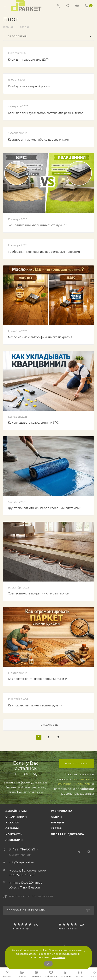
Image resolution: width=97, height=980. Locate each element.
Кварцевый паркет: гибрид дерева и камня (39, 140)
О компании (16, 817)
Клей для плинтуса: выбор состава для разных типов (46, 113)
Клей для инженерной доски (29, 86)
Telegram (79, 852)
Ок (48, 964)
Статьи (57, 828)
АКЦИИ (56, 817)
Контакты (14, 834)
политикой (59, 957)
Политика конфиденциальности (31, 896)
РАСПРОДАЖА (62, 811)
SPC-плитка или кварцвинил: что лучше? (37, 225)
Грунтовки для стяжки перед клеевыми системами (45, 508)
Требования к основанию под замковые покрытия (44, 252)
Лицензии (14, 840)
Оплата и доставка (68, 834)
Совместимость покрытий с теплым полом (39, 593)
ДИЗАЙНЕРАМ (16, 811)
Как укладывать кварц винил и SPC (33, 423)
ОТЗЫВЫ (12, 828)
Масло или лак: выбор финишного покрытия (40, 337)
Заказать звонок (77, 763)
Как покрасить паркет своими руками (35, 705)
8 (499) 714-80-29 (22, 849)
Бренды (58, 822)
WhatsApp (89, 852)
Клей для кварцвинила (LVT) (28, 60)
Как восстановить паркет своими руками (38, 679)
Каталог (12, 822)
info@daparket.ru (21, 862)
